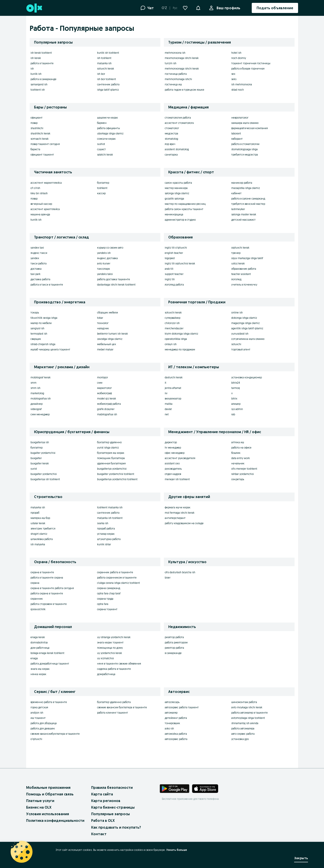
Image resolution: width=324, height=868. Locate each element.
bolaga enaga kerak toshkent (47, 653)
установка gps (240, 739)
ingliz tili (170, 279)
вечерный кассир (41, 204)
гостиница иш (173, 84)
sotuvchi (236, 344)
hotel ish (236, 53)
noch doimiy (239, 58)
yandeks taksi (105, 274)
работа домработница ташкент (50, 664)
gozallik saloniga (174, 199)
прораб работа (106, 528)
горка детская (39, 707)
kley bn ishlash (39, 193)
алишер (236, 404)
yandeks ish (104, 253)
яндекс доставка (107, 258)
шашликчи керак (108, 118)
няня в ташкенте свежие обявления (119, 664)
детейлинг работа (176, 718)
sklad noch (238, 90)
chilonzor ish (172, 323)
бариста (35, 149)
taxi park (35, 274)
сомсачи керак (106, 139)
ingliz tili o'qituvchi (176, 248)
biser (168, 578)
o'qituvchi (36, 739)
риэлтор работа (174, 637)
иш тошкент (38, 718)
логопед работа (174, 285)
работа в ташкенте (42, 63)
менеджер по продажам (180, 349)
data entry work (241, 458)
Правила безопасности (112, 787)
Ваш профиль (228, 8)
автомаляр (171, 713)
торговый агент (241, 349)
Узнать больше (177, 850)
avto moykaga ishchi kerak (247, 707)
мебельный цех (107, 344)
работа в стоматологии (245, 144)
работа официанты (109, 128)
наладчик (103, 328)
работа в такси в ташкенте (47, 285)
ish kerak (36, 58)
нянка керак (38, 674)
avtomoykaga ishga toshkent (248, 718)
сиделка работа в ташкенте (114, 669)
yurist (34, 469)
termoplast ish (39, 334)
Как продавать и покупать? (116, 827)
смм (100, 383)
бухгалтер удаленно (109, 442)
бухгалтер (103, 183)
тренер (236, 253)
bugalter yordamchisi (43, 453)
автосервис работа (176, 739)
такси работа (39, 263)
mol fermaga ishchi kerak (180, 513)
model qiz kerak (107, 398)
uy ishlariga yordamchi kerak (114, 637)
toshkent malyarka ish (110, 507)
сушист (101, 149)
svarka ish (103, 523)
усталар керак (106, 534)
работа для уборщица (44, 723)
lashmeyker (238, 209)
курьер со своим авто (110, 248)
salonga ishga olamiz (177, 193)
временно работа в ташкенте (49, 702)
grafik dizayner (106, 409)
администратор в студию (180, 220)
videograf (36, 409)
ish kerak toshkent (41, 53)
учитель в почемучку (244, 285)
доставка (36, 269)
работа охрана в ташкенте (47, 593)
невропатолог (240, 118)
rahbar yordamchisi (243, 474)
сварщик (36, 339)
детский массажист (243, 220)
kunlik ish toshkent (108, 53)
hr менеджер (173, 448)
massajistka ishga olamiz (246, 188)
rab (233, 414)
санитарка (171, 155)
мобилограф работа (109, 404)
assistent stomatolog (177, 149)
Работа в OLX (103, 820)
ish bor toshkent (107, 79)
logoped (170, 258)
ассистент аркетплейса (45, 209)
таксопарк (104, 269)
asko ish (169, 728)
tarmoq (236, 388)
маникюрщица (174, 214)
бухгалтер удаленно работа (114, 702)
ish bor (101, 74)
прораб (35, 513)
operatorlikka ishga (176, 339)
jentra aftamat (173, 388)
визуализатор (173, 398)
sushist (101, 144)
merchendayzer (174, 328)
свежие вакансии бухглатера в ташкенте (122, 707)
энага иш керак (40, 669)
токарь (35, 312)
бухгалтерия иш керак (111, 453)
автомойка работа (176, 734)
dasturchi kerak (174, 377)
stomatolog (171, 139)
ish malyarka (38, 544)
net (167, 414)
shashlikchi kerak (40, 133)
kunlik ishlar (104, 544)
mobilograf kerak (41, 377)
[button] (198, 7)
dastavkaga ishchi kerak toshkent (116, 285)
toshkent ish (38, 90)
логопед (236, 279)
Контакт (99, 834)
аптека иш (238, 442)
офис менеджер (175, 453)
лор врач (170, 144)
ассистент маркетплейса (46, 183)
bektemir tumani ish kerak (112, 334)
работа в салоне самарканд (248, 199)
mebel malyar (105, 349)
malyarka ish (104, 63)
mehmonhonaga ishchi (178, 79)
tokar (100, 318)
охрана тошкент (107, 609)
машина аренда (40, 214)
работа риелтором (176, 642)
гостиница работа (176, 74)
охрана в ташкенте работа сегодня (52, 588)
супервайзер (173, 318)
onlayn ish (171, 344)
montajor (102, 377)
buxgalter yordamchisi (44, 474)
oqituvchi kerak (240, 248)
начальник (238, 463)
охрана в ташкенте (42, 572)
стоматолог (172, 128)
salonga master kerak (244, 214)
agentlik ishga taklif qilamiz (247, 328)
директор (171, 442)
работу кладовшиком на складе (184, 523)
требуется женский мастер (248, 204)
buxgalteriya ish (40, 442)
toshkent (102, 188)
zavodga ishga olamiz (110, 339)
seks (234, 79)
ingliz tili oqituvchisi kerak (180, 263)
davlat (168, 409)
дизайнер (37, 404)
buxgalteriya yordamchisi (112, 469)
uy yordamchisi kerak (110, 653)
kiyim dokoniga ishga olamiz (181, 334)
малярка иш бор (40, 518)
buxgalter (36, 458)
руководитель (173, 469)
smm (33, 383)
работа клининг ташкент (113, 713)
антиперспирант (175, 518)
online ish (237, 312)
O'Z (164, 8)
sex (233, 74)
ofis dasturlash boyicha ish (180, 572)
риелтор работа (174, 648)
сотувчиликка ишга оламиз (248, 339)
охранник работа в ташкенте (115, 572)
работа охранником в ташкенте (117, 578)
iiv (166, 393)
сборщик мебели (108, 312)
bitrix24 (236, 383)
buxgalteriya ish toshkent (45, 479)
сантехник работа (108, 84)
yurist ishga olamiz (108, 448)
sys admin (237, 409)
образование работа (244, 269)
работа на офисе (241, 448)
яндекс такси (39, 253)
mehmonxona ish (175, 53)
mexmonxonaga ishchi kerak (182, 58)
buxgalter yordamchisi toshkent (116, 474)
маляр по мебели (41, 323)
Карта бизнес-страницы (113, 807)
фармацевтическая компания (250, 128)
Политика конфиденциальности (55, 820)
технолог (103, 323)
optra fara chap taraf (109, 593)
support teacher (174, 274)
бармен (102, 123)
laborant (236, 133)
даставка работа (40, 279)
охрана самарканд (109, 588)
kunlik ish (36, 74)
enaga (34, 658)
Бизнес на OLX (39, 807)
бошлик (236, 453)
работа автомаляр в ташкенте (250, 713)
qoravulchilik (38, 609)
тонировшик (172, 723)
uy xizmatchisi (105, 658)
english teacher (174, 253)
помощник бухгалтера (111, 458)
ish (32, 69)
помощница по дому (110, 648)
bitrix (234, 398)
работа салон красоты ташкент (184, 209)
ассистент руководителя (180, 458)
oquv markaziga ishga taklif (247, 258)
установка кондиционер (247, 377)
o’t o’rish (35, 188)
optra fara (103, 604)
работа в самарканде (43, 79)
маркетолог (104, 388)
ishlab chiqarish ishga (43, 344)
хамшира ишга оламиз (245, 123)
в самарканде (173, 653)
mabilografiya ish (107, 414)
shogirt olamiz (39, 534)
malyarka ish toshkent (110, 518)
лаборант (237, 139)
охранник (37, 599)
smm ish (35, 388)
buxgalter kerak (40, 463)
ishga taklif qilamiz (108, 90)
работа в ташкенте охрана (47, 578)
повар (34, 123)
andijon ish (37, 713)
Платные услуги (40, 801)
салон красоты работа (178, 183)
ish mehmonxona (242, 84)
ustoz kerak (238, 263)
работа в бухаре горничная (248, 69)
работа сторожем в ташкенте (49, 604)
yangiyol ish (37, 328)
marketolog (37, 393)
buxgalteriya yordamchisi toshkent (117, 479)
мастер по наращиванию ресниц (185, 204)
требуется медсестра (245, 155)
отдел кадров (173, 474)
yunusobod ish (240, 334)
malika (169, 404)
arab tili (169, 269)
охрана (35, 583)
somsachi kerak (40, 139)
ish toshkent (104, 58)
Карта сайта (102, 794)
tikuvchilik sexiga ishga (44, 318)
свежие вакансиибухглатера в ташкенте (55, 734)
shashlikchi (37, 128)
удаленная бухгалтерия (111, 463)
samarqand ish (39, 84)
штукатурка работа (109, 539)
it (166, 383)
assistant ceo (172, 463)
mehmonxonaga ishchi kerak (182, 69)
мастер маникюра (176, 188)
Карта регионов (106, 801)
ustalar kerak (38, 523)
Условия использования (48, 814)
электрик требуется (43, 528)
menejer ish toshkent (177, 479)
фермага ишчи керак (178, 507)
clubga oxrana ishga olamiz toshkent (119, 583)
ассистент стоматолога (179, 123)
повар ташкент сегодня (45, 144)
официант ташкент (42, 155)
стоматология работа (178, 118)
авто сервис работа (243, 734)
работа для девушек (43, 728)
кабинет (236, 193)
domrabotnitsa (39, 642)
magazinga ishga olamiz (245, 323)
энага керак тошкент (110, 642)
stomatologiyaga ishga (244, 149)
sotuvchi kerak (106, 69)
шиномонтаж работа (244, 702)
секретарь (238, 479)
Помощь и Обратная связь (50, 794)
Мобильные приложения (48, 787)
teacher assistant (241, 274)
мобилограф (104, 393)
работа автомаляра (243, 728)
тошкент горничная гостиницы (251, 63)
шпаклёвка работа (42, 539)
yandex (35, 258)
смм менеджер (40, 414)
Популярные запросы (110, 814)
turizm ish (171, 63)
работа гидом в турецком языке (185, 90)
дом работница (40, 648)
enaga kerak (38, 637)
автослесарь (172, 702)
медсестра (171, 133)
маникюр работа (242, 183)
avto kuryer (104, 263)
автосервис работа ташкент (182, 707)
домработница (106, 674)
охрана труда (105, 599)
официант (37, 118)
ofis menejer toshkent (244, 469)
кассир (101, 193)
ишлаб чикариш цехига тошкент (50, 349)
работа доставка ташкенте (114, 279)
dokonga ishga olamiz (244, 318)
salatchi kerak (105, 155)
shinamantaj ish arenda (245, 723)
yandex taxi (37, 248)
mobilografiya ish (41, 398)
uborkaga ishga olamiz (110, 133)
